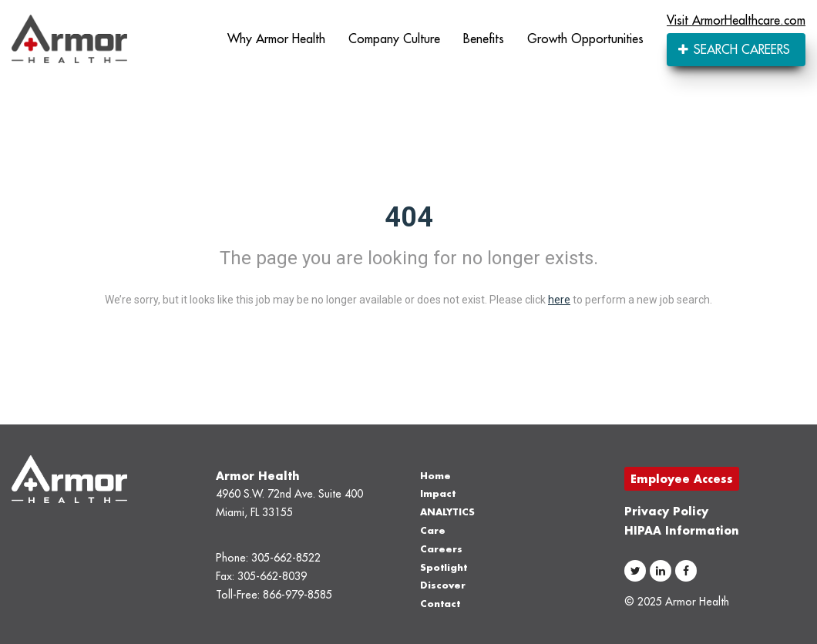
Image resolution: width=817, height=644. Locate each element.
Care (433, 530)
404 (409, 217)
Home (435, 476)
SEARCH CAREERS (734, 49)
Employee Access (682, 479)
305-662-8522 (286, 558)
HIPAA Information (682, 530)
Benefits (484, 39)
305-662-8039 (272, 576)
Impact (438, 493)
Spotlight (444, 567)
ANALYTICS (447, 512)
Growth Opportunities (585, 39)
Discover (443, 585)
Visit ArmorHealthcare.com (736, 20)
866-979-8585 (298, 595)
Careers (441, 549)
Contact (440, 604)
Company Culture (394, 39)
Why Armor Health (276, 39)
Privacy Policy (666, 511)
